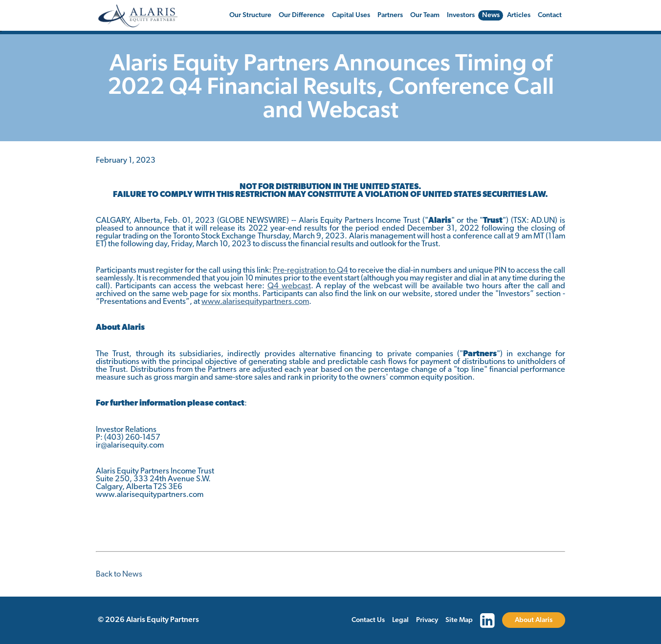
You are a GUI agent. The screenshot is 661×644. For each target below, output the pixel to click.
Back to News (119, 575)
